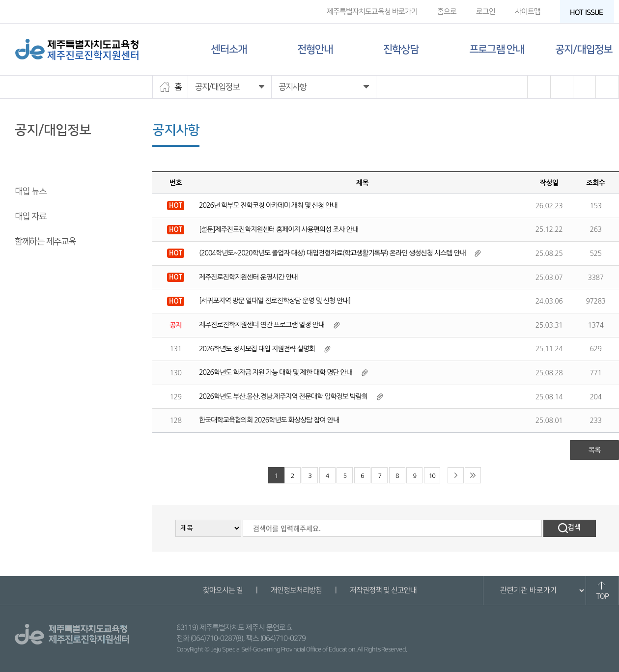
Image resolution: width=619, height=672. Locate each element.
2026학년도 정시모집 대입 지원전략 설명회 (257, 349)
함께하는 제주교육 (45, 242)
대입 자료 (30, 217)
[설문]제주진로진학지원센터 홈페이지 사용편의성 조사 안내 (279, 229)
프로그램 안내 (497, 49)
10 (432, 476)
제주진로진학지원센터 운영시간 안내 (248, 277)
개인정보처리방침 (296, 590)
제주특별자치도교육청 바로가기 (372, 12)
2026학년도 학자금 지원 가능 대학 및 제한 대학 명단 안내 (276, 372)
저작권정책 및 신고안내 (383, 590)
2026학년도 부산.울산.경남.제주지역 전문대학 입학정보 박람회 (283, 396)
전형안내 (315, 49)
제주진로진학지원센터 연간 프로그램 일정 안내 (262, 325)
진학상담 (401, 49)
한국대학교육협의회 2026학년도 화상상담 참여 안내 (269, 420)
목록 (594, 450)
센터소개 (229, 49)
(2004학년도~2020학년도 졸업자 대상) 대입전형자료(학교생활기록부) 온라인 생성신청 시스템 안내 (332, 253)
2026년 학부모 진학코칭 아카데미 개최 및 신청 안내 (268, 205)
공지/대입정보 (584, 49)
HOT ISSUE (590, 13)
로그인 (486, 12)
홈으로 (447, 12)
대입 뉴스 (30, 192)
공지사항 (29, 167)
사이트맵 (528, 12)
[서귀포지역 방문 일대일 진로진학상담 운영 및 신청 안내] (275, 301)
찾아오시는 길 (222, 590)
